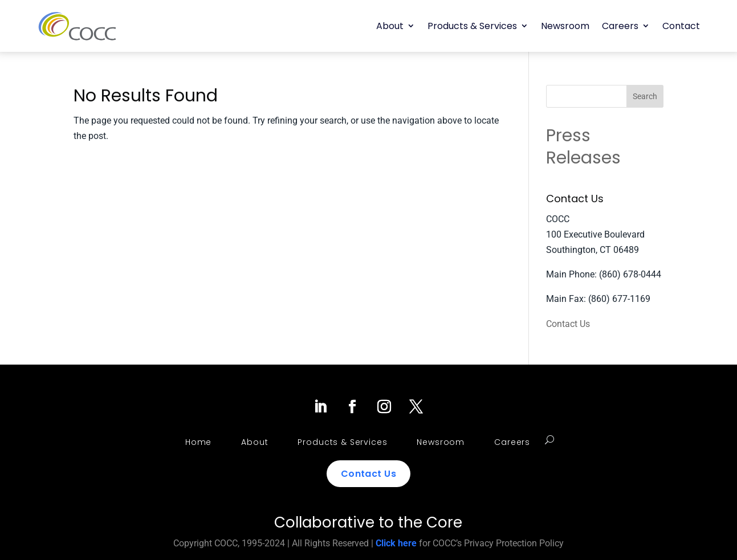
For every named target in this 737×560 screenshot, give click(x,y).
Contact (681, 26)
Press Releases (583, 147)
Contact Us (568, 324)
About (390, 26)
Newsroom (565, 26)
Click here (396, 543)
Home (198, 442)
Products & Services (472, 26)
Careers (620, 26)
